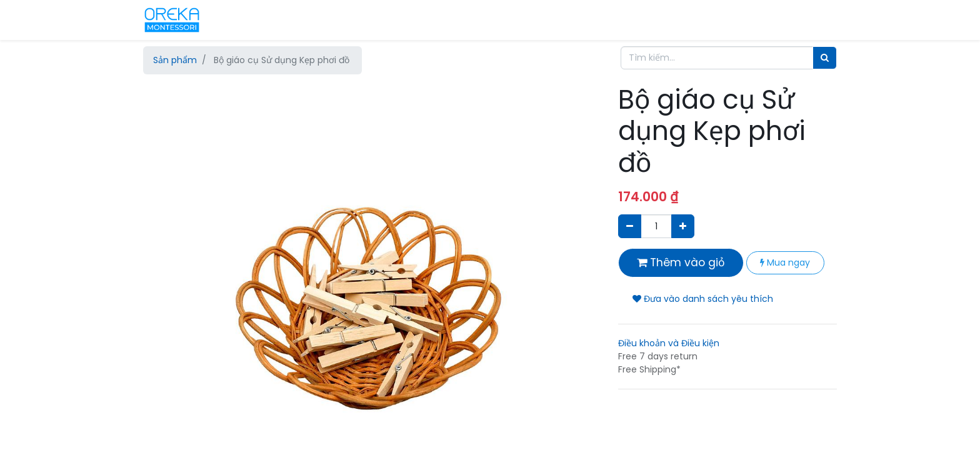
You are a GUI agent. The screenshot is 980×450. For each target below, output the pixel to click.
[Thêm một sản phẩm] (683, 226)
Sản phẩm (175, 60)
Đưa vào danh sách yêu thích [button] (703, 299)
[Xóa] (630, 226)
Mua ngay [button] (785, 262)
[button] (177, 209)
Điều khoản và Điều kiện (669, 343)
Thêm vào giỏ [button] (681, 262)
